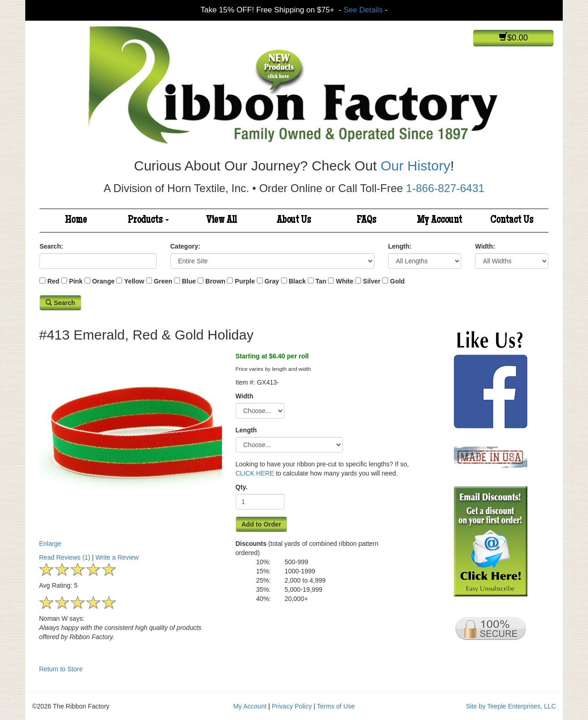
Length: (400, 246)
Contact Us (512, 221)
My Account (439, 221)
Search (60, 303)
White (345, 281)
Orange (103, 281)
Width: (485, 246)
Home (76, 221)
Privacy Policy (292, 706)
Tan (321, 281)
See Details (363, 10)
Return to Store (61, 669)
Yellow (134, 281)
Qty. (242, 487)
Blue (189, 281)
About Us (294, 221)
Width (245, 396)
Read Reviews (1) (65, 557)
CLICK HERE (255, 473)
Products (148, 221)
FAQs (366, 221)
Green (163, 281)
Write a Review (117, 557)
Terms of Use (336, 706)
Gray (272, 281)
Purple (245, 281)
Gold (397, 281)
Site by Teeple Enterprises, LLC (511, 706)
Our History (415, 166)
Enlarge (130, 447)
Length (246, 430)
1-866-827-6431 (445, 188)
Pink (76, 281)
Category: (185, 246)
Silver (372, 281)
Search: (51, 246)
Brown (215, 281)
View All (221, 221)
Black (297, 281)
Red (53, 281)
